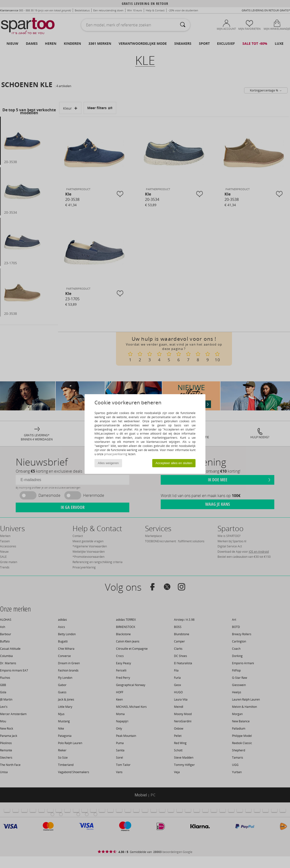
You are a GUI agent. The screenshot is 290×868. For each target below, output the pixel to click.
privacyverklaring (116, 454)
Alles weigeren (108, 463)
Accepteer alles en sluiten (174, 463)
